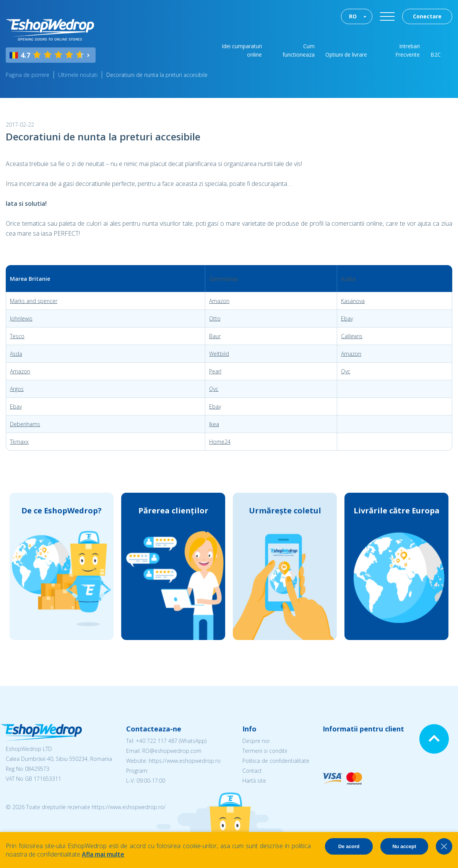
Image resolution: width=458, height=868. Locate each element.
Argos (17, 389)
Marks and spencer (34, 301)
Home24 (220, 442)
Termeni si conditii (265, 751)
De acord (349, 846)
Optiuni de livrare (346, 55)
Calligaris (352, 336)
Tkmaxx (19, 442)
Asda (16, 354)
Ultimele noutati (78, 75)
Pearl (215, 371)
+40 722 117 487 (157, 741)
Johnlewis (21, 318)
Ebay (347, 318)
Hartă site (254, 781)
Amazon (219, 301)
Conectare (427, 16)
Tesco (17, 336)
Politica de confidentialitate (276, 761)
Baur (215, 336)
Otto (215, 318)
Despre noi (256, 741)
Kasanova (353, 301)
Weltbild (219, 354)
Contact (252, 771)
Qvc (346, 371)
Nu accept (404, 846)
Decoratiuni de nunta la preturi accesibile (157, 75)
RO (353, 16)
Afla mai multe (103, 854)
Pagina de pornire (28, 75)
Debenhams (25, 424)
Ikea (214, 424)
